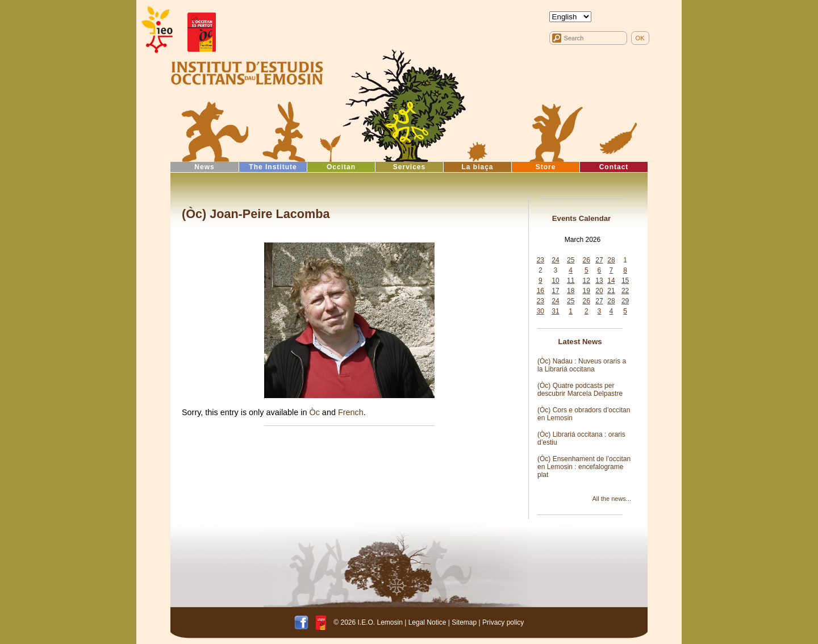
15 (625, 281)
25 (571, 260)
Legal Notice (427, 622)
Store (546, 167)
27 (599, 260)
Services (409, 167)
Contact (614, 167)
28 (611, 260)
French (351, 412)
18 (571, 291)
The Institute (273, 167)
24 (555, 260)
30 (541, 311)
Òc (314, 412)
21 (611, 291)
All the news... (612, 499)
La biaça (477, 167)
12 (587, 281)
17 (555, 291)
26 (587, 260)
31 (555, 311)
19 (587, 291)
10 (555, 281)
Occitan (341, 167)
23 (541, 260)
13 (599, 281)
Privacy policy (503, 622)
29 (625, 301)
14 (611, 281)
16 (541, 291)
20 (599, 291)
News (204, 167)
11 (571, 281)
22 (625, 291)
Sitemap (464, 622)
